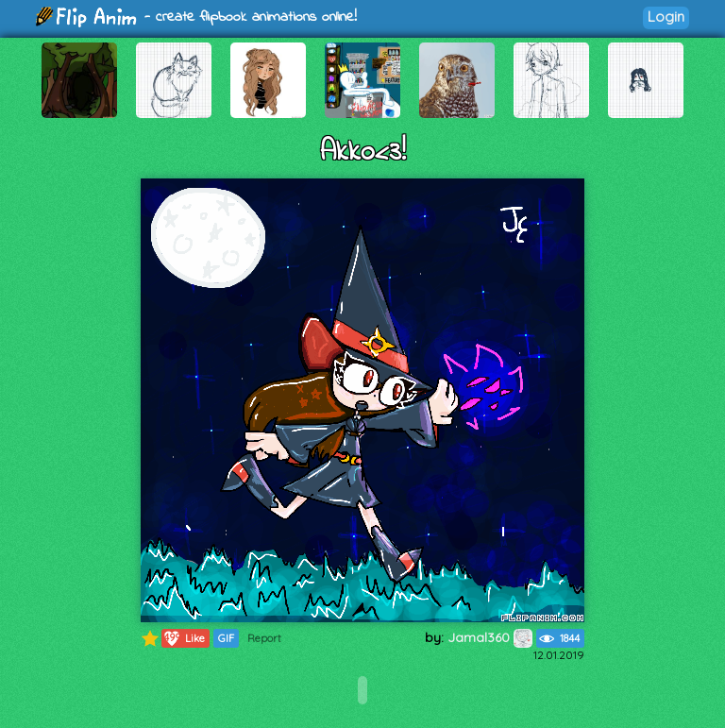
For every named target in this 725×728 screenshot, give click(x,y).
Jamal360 (490, 637)
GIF (226, 638)
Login (666, 17)
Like (184, 638)
